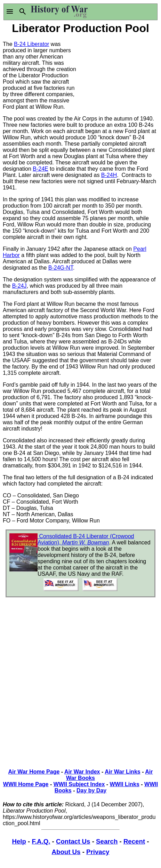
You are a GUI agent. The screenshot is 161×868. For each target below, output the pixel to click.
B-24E (40, 169)
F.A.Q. (41, 841)
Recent (134, 841)
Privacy (98, 852)
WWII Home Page (26, 784)
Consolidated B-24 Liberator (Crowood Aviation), (86, 539)
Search (107, 841)
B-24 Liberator (31, 44)
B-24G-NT (61, 268)
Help (19, 841)
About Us (66, 852)
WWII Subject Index (79, 784)
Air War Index (82, 772)
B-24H (109, 175)
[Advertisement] (120, 71)
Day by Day (91, 790)
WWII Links (125, 784)
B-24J (19, 286)
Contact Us (73, 841)
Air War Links (123, 772)
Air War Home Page (34, 772)
